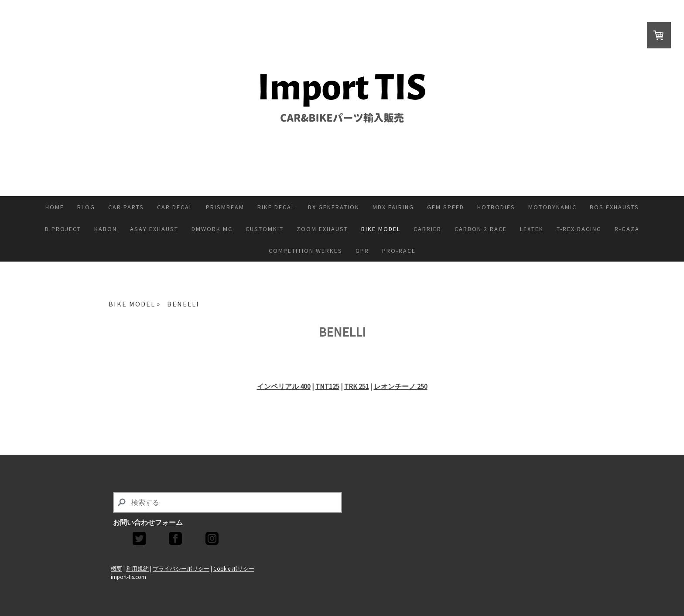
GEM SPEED (446, 207)
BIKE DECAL (276, 207)
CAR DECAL (175, 207)
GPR (362, 251)
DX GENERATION (334, 207)
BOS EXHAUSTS (614, 207)
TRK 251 (357, 386)
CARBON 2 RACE (481, 229)
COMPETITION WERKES (306, 251)
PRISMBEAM (225, 207)
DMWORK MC (212, 229)
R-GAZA (627, 229)
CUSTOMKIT (265, 229)
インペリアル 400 (284, 386)
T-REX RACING (579, 229)
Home (55, 207)
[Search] (227, 502)
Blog (86, 207)
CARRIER (427, 229)
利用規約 (137, 568)
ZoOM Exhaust (322, 229)
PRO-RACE (399, 251)
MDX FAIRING (393, 207)
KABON (106, 229)
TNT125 (327, 386)
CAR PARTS (126, 207)
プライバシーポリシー (181, 568)
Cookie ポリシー (234, 568)
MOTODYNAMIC (552, 207)
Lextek (532, 229)
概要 (116, 568)
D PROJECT (63, 229)
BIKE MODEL (381, 229)
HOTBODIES (496, 207)
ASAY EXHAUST (154, 229)
